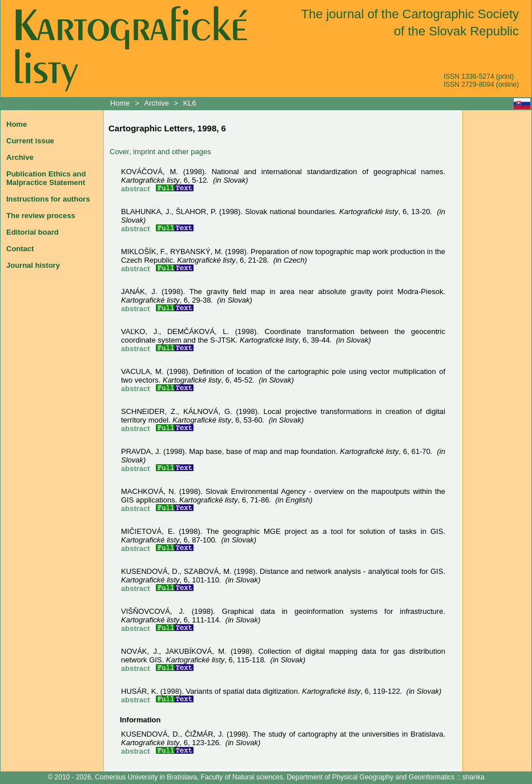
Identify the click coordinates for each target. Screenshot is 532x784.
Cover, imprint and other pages (160, 152)
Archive (157, 103)
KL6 (190, 103)
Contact (20, 249)
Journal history (33, 265)
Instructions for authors (48, 199)
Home (121, 103)
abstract (136, 189)
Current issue (30, 141)
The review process (41, 216)
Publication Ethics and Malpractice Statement (46, 178)
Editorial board (33, 232)
